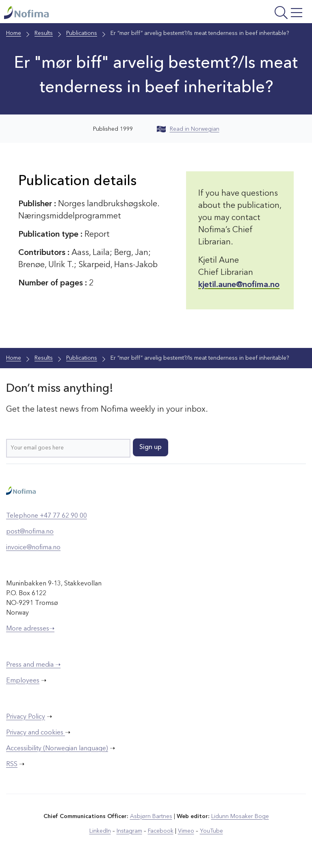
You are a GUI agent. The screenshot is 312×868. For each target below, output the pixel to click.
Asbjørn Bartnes (151, 816)
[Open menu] (252, 14)
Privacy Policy (26, 717)
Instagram (129, 831)
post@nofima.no (30, 532)
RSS (12, 764)
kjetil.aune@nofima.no (239, 285)
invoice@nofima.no (33, 548)
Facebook (161, 831)
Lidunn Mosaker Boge (240, 816)
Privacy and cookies (36, 733)
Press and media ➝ (33, 665)
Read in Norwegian (188, 129)
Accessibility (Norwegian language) (57, 749)
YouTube (211, 831)
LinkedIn (100, 831)
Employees (23, 681)
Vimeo (186, 831)
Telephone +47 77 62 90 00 (47, 516)
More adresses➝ (30, 629)
